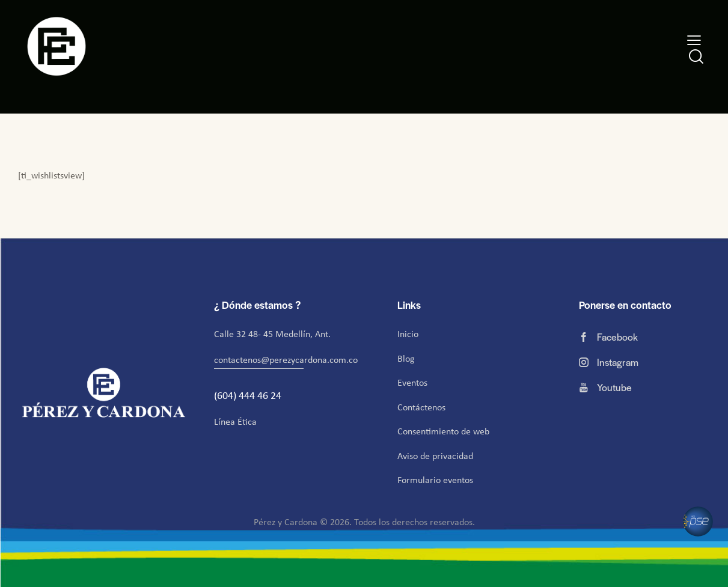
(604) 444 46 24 (249, 395)
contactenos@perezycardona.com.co (286, 360)
